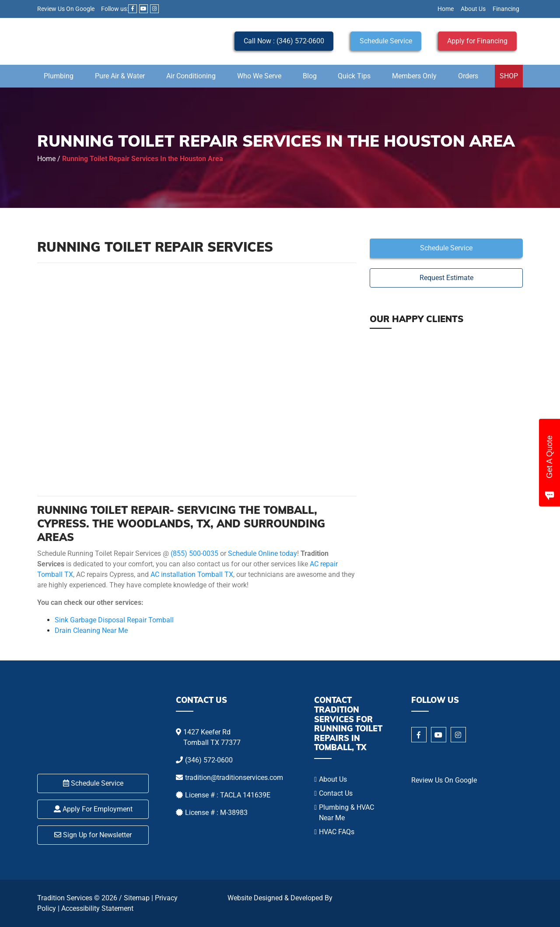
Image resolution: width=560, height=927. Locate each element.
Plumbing (59, 76)
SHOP (509, 76)
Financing (506, 9)
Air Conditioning (191, 76)
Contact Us (336, 793)
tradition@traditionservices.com (234, 778)
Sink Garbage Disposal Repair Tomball (114, 620)
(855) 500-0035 (194, 553)
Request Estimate (446, 278)
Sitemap (137, 898)
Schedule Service (386, 41)
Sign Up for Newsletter (93, 835)
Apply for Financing (477, 41)
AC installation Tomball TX (192, 574)
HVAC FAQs (337, 832)
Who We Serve (259, 76)
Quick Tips (354, 76)
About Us (473, 9)
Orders (468, 76)
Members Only (414, 76)
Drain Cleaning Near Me (91, 630)
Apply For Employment (93, 809)
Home (446, 9)
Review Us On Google (66, 9)
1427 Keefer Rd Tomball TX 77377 (212, 737)
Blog (310, 76)
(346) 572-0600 (209, 760)
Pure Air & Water (120, 76)
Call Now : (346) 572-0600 (284, 41)
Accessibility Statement (97, 908)
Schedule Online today (262, 553)
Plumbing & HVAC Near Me (346, 813)
